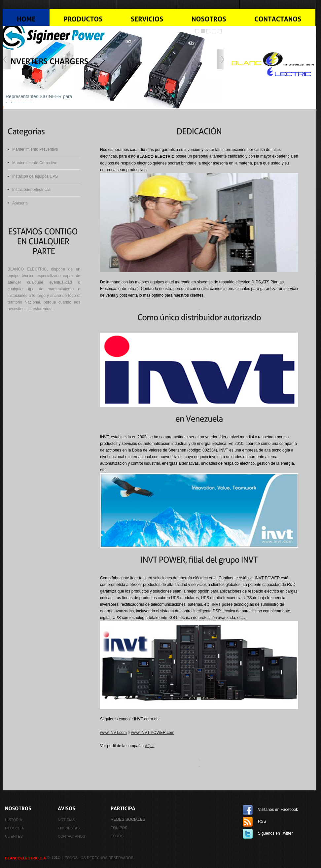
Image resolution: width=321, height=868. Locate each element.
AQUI (149, 746)
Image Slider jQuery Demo (203, 31)
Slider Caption (220, 31)
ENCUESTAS (69, 828)
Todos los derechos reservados (99, 858)
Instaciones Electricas (31, 190)
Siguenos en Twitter (275, 833)
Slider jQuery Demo (197, 31)
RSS (262, 821)
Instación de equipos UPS (35, 176)
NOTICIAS (66, 820)
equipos (119, 828)
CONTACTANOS (71, 836)
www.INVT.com (113, 733)
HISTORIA (14, 820)
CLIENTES (14, 836)
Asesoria (20, 203)
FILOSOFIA (14, 828)
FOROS (117, 836)
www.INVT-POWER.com (153, 733)
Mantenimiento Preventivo (35, 149)
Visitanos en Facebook (278, 810)
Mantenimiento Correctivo (35, 163)
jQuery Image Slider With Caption (214, 31)
